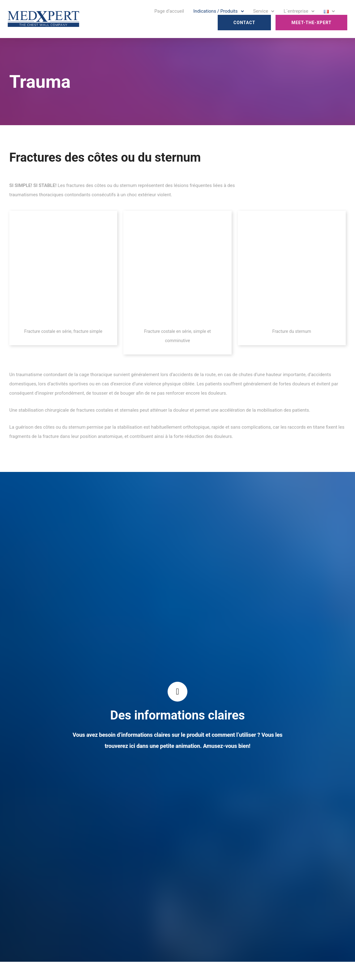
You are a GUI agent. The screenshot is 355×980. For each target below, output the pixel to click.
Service (261, 11)
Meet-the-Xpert (311, 23)
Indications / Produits (215, 11)
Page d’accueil (169, 11)
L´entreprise (296, 11)
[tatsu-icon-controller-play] (177, 692)
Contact (244, 23)
